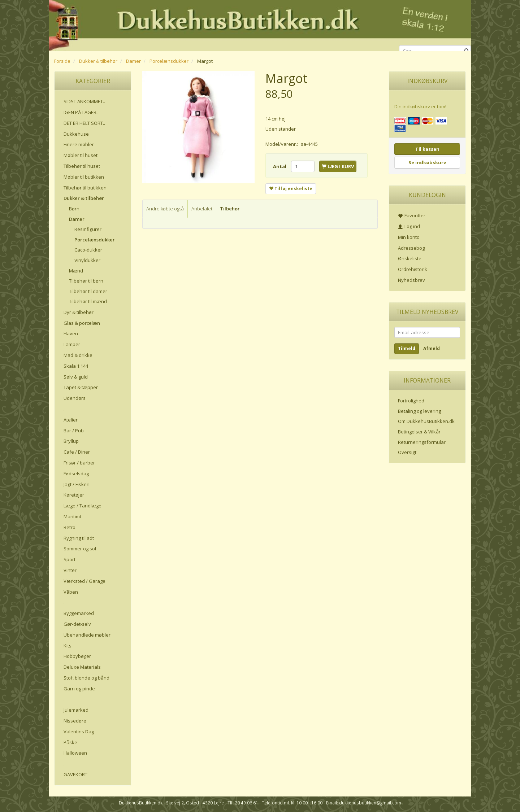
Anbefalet (202, 209)
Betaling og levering (419, 411)
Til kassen (427, 149)
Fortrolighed (411, 401)
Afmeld (432, 348)
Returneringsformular (422, 442)
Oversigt (407, 452)
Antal (280, 166)
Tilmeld (407, 348)
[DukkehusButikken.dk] (260, 24)
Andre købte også (165, 209)
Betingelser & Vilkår (419, 432)
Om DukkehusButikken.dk (426, 421)
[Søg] (467, 51)
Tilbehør (230, 209)
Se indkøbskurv (427, 162)
